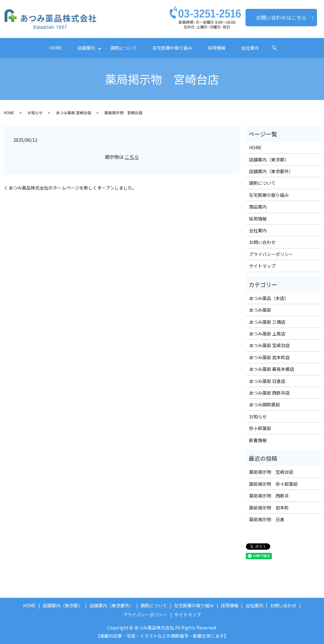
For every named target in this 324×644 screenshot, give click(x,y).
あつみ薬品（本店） (269, 298)
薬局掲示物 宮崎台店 (271, 472)
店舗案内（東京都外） (271, 171)
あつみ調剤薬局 (265, 404)
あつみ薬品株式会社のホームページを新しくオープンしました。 (73, 188)
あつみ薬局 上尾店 (267, 334)
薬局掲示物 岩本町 (269, 507)
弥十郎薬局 (260, 428)
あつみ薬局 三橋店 (267, 322)
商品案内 (258, 207)
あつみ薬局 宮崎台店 (74, 113)
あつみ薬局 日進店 (267, 381)
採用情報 (217, 48)
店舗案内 (85, 48)
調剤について (124, 48)
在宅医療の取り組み (173, 48)
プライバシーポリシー (271, 254)
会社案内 (251, 48)
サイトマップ (262, 266)
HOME (54, 48)
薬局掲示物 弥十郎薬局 (273, 484)
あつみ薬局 (260, 310)
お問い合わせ (262, 242)
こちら (132, 157)
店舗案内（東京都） (269, 159)
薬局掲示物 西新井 (269, 496)
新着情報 (258, 440)
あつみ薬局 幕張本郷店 (272, 369)
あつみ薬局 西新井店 (269, 393)
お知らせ (35, 113)
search (276, 48)
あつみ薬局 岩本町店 (269, 357)
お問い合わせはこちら (281, 17)
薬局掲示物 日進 (267, 519)
